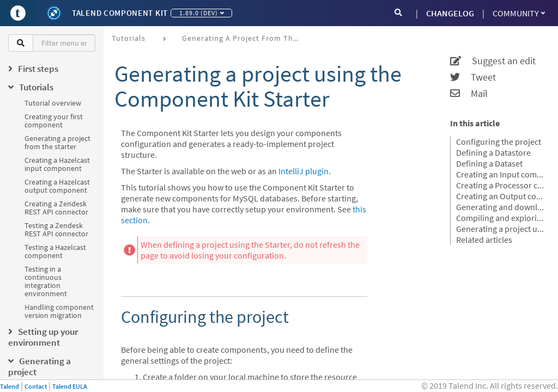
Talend (10, 386)
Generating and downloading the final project (500, 207)
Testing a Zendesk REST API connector (56, 229)
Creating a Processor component (500, 185)
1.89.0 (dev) (202, 13)
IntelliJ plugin (304, 171)
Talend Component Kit (120, 13)
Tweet (473, 77)
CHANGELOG (450, 13)
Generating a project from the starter (57, 142)
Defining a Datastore (493, 152)
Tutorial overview (53, 103)
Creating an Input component (500, 174)
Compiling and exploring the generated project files (500, 218)
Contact (36, 386)
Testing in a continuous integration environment (46, 281)
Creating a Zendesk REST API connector (56, 208)
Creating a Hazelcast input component (57, 164)
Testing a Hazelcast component (55, 251)
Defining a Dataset (489, 163)
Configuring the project (499, 142)
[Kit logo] (54, 13)
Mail (469, 94)
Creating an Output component (500, 196)
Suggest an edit (493, 61)
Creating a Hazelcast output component (57, 186)
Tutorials (129, 38)
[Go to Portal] (18, 13)
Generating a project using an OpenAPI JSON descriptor (500, 229)
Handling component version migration (59, 311)
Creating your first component (54, 121)
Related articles (484, 240)
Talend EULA (70, 386)
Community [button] (519, 13)
